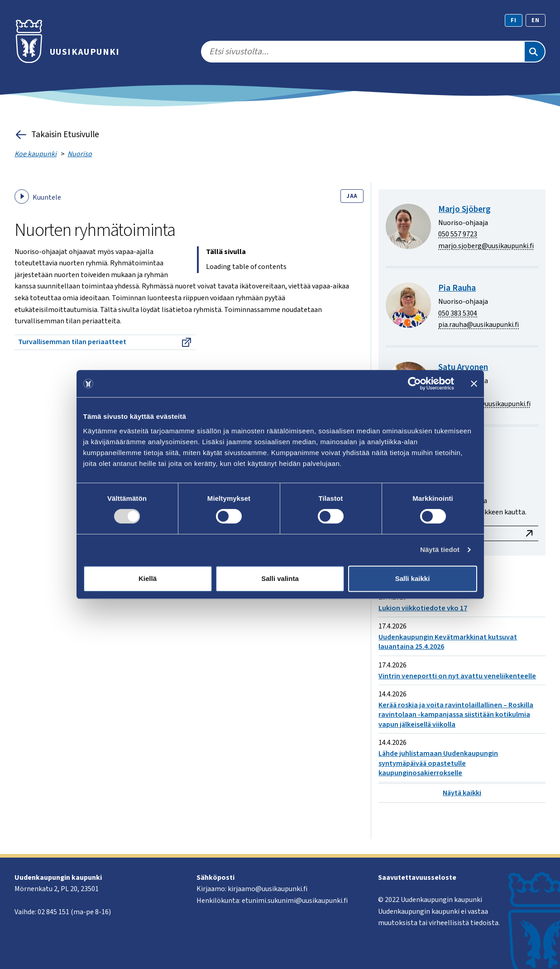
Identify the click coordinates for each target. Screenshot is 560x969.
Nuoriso (80, 154)
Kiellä (148, 578)
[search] (362, 52)
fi (514, 20)
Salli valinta (280, 578)
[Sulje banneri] (474, 384)
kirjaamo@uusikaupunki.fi (268, 889)
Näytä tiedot (440, 549)
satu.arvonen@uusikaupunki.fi (484, 404)
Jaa (352, 196)
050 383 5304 (458, 313)
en (536, 20)
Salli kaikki (413, 578)
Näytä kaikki (462, 793)
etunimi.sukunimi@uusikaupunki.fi (295, 901)
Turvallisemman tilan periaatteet (105, 342)
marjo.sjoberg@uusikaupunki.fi (486, 246)
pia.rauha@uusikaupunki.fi (479, 325)
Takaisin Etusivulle (57, 135)
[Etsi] (535, 52)
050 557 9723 (458, 234)
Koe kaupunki (36, 154)
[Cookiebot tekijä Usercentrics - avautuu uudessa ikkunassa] (414, 384)
